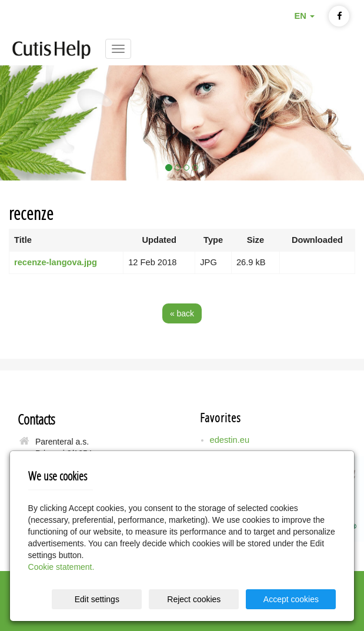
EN (304, 16)
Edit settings (97, 599)
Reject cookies (194, 599)
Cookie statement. (61, 567)
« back (182, 313)
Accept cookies (291, 599)
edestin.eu (230, 440)
